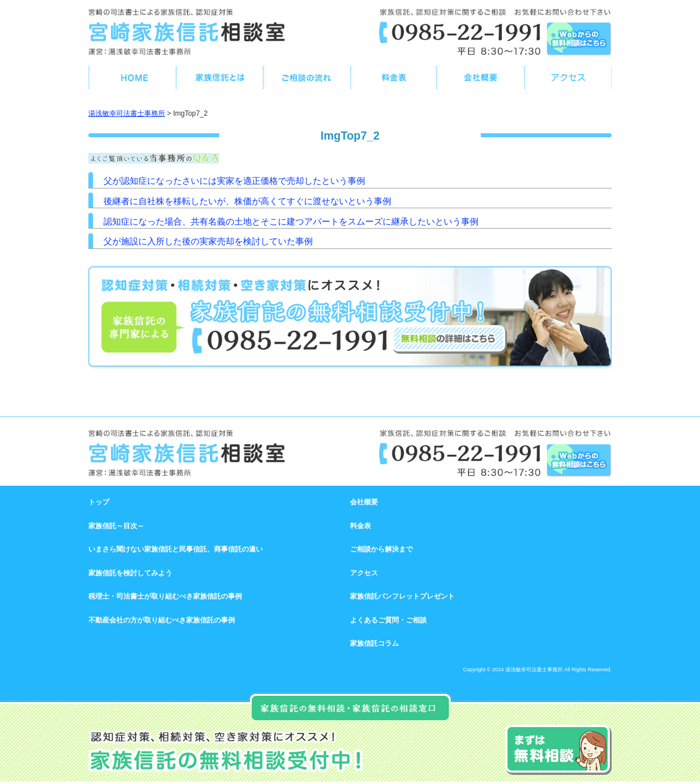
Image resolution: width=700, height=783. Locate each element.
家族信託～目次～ (116, 526)
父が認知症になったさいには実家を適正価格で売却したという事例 (234, 181)
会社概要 (364, 502)
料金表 (360, 526)
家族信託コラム (374, 643)
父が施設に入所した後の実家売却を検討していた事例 (208, 241)
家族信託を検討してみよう (130, 573)
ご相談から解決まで (381, 549)
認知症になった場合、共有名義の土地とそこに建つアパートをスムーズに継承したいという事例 (291, 221)
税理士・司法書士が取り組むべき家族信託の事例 (165, 596)
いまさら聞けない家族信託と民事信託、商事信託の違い (176, 549)
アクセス (364, 573)
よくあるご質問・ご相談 (388, 620)
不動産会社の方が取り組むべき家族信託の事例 (162, 620)
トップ (99, 502)
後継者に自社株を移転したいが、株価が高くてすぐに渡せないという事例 (247, 201)
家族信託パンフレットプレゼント (402, 596)
